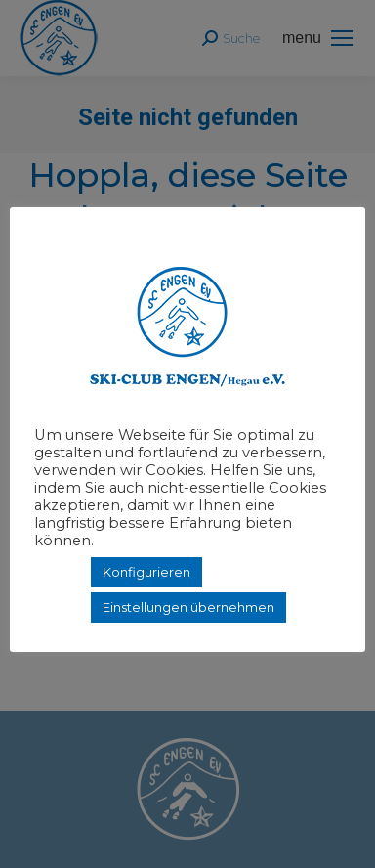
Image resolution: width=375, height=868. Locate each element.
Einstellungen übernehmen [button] (188, 607)
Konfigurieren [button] (146, 572)
